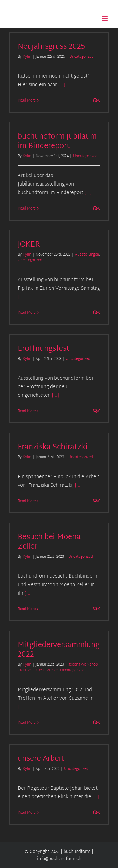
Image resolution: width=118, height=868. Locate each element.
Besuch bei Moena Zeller (49, 542)
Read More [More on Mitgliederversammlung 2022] (27, 723)
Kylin (27, 57)
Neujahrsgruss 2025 (51, 47)
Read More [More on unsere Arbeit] (27, 813)
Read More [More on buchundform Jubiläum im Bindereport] (27, 209)
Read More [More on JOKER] (27, 313)
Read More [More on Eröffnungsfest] (27, 411)
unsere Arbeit (41, 759)
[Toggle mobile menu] (105, 18)
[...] (62, 85)
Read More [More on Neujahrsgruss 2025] (27, 101)
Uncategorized (81, 57)
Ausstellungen (87, 255)
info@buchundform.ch (59, 859)
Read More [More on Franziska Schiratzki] (27, 501)
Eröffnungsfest (44, 349)
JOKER (29, 245)
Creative (25, 670)
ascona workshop (83, 665)
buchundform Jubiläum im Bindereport (57, 141)
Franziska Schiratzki (53, 447)
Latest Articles (46, 670)
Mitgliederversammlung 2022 (59, 650)
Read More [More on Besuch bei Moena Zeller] (27, 609)
